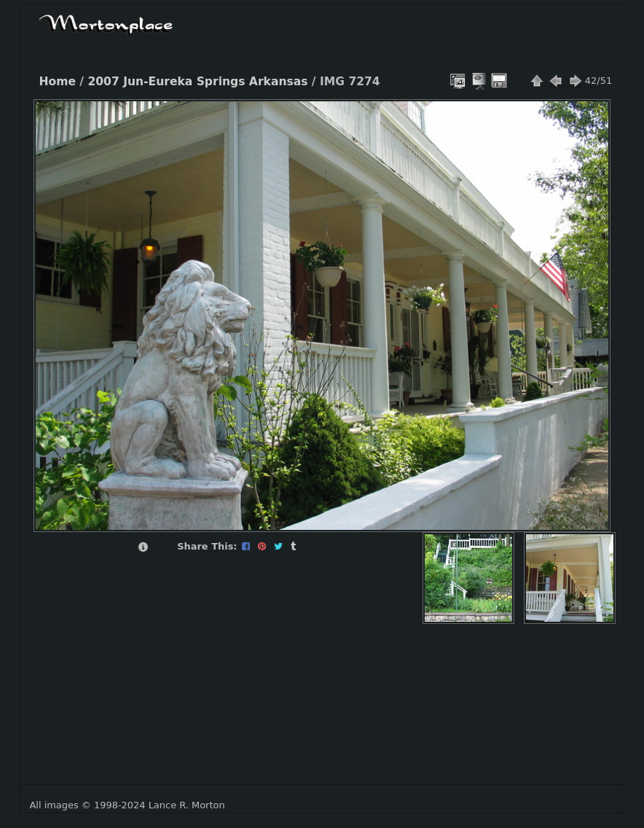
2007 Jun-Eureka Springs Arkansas (197, 82)
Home (58, 82)
